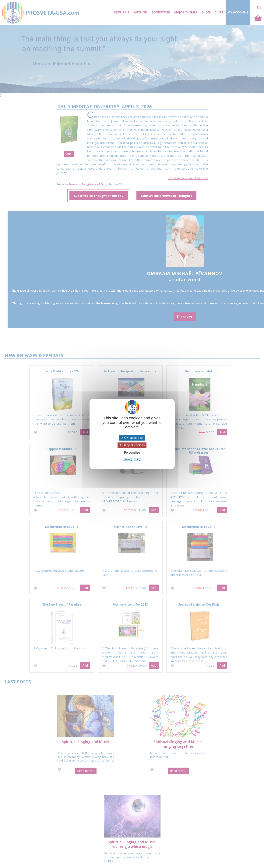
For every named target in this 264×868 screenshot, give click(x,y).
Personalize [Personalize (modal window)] (132, 453)
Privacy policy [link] (132, 459)
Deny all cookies (132, 445)
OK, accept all (132, 438)
